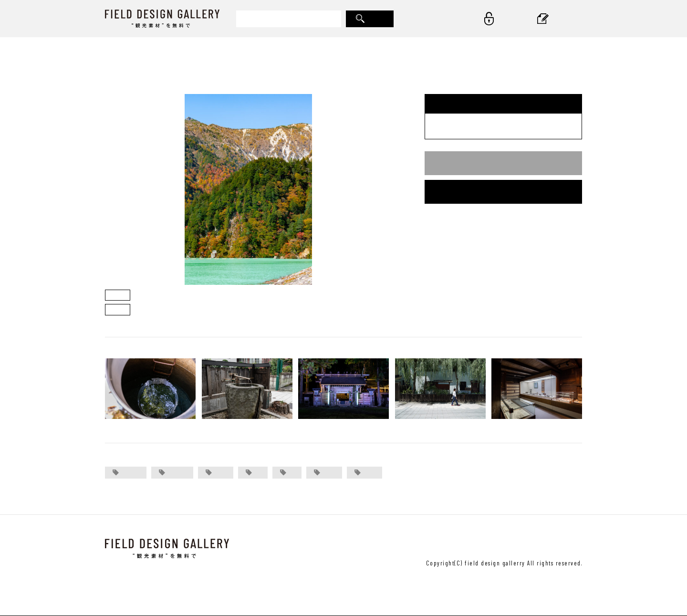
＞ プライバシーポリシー (544, 543)
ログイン (503, 163)
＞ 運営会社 (428, 543)
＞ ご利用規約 (476, 543)
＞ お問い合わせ (376, 543)
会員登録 (503, 192)
